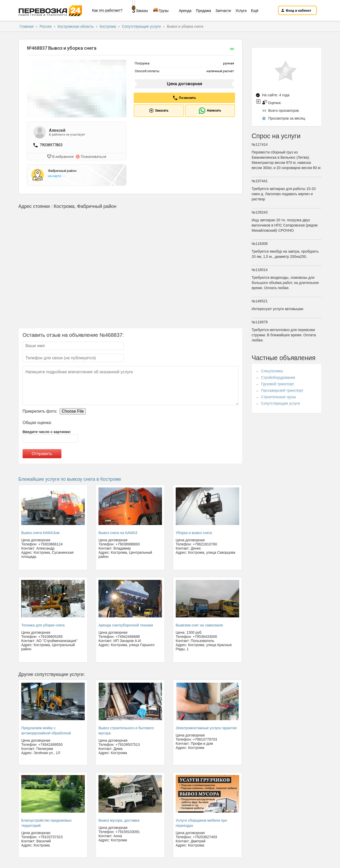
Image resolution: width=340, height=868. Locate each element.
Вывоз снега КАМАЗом (40, 532)
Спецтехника (272, 371)
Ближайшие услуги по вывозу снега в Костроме (70, 479)
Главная (27, 26)
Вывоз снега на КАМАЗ (118, 532)
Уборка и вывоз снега (194, 532)
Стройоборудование (278, 377)
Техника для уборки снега (43, 625)
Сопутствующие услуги (142, 26)
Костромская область (76, 26)
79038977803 (51, 145)
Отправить (42, 453)
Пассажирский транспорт (282, 390)
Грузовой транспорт (278, 384)
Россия (46, 26)
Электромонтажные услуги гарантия (206, 727)
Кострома (108, 26)
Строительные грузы (278, 397)
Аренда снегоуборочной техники (126, 625)
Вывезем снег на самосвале (199, 625)
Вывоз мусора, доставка (119, 820)
